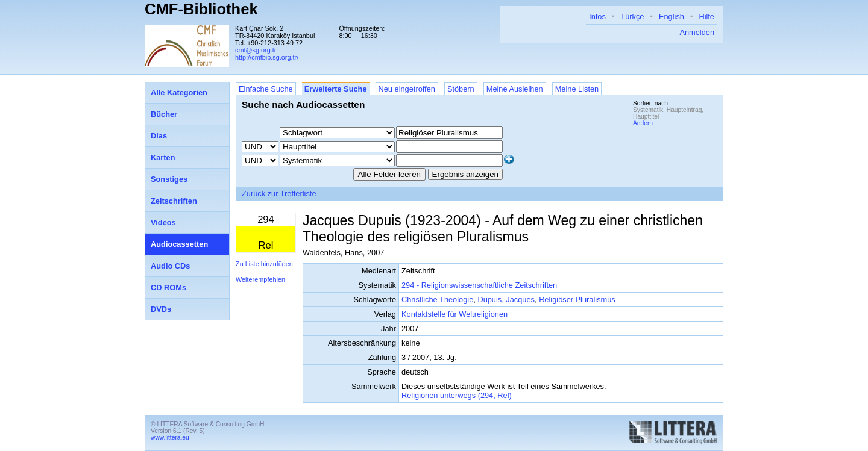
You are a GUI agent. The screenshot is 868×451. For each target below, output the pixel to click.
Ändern (643, 123)
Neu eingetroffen (407, 89)
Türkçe (632, 17)
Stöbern (461, 89)
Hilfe (706, 17)
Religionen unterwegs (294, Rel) (457, 395)
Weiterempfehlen (260, 279)
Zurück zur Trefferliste (279, 194)
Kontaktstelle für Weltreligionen (454, 314)
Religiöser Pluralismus (577, 300)
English (671, 17)
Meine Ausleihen (515, 89)
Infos (597, 17)
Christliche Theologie (437, 300)
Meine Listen (577, 89)
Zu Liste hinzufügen (264, 264)
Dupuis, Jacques (506, 300)
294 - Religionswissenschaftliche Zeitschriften (479, 285)
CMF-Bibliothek (201, 9)
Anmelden (697, 32)
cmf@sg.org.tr (256, 50)
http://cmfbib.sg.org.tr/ (267, 57)
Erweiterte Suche (336, 89)
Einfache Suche (266, 89)
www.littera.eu (170, 437)
